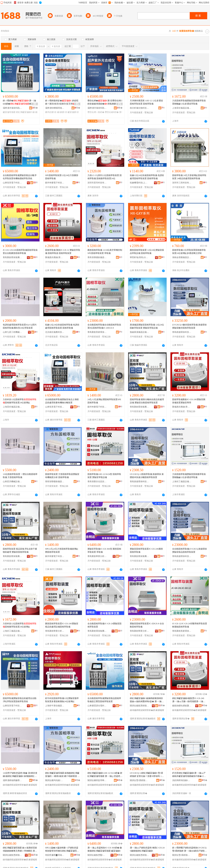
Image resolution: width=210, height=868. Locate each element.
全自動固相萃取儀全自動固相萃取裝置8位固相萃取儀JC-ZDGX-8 (104, 326)
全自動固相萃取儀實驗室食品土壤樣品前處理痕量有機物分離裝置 (62, 401)
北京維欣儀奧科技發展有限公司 (55, 332)
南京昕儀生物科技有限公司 (139, 108)
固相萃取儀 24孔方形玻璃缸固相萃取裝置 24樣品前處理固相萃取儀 (189, 177)
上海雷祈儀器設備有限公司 (182, 108)
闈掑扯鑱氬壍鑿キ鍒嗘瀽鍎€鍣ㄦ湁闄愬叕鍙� (97, 855)
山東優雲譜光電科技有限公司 (97, 706)
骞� (35, 108)
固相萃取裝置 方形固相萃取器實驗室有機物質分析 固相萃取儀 (62, 476)
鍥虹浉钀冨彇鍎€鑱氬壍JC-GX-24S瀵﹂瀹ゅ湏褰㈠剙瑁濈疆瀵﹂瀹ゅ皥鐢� (189, 700)
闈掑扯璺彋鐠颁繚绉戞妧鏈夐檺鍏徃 (139, 780)
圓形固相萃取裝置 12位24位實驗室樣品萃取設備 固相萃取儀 (147, 252)
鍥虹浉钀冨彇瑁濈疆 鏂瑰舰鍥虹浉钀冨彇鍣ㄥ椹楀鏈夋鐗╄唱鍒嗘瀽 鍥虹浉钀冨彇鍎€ (62, 775)
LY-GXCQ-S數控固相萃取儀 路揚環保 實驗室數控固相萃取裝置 (189, 326)
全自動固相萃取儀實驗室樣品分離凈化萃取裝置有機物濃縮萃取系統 (20, 177)
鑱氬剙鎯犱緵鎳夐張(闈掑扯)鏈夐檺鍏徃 (182, 706)
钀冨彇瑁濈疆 (9, 112)
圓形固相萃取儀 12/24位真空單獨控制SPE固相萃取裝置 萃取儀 (105, 252)
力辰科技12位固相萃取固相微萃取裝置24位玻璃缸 (20, 401)
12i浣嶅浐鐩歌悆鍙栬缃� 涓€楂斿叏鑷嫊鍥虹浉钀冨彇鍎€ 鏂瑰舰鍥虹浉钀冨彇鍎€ (20, 775)
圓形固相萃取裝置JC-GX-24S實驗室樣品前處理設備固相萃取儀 (62, 625)
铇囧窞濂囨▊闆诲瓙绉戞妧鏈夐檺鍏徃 (55, 855)
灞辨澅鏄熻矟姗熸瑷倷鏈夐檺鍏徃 (12, 780)
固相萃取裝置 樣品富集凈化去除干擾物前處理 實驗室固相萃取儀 (20, 550)
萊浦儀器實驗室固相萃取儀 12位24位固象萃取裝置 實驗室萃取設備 (147, 326)
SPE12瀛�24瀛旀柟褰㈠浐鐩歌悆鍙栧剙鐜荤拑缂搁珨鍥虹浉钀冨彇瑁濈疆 (62, 849)
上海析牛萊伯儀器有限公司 (55, 706)
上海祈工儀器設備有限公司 (182, 482)
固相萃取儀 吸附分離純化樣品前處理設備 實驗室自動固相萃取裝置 (147, 401)
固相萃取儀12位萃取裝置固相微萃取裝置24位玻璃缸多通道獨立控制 (189, 252)
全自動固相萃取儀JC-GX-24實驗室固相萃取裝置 (104, 625)
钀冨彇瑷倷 (73, 112)
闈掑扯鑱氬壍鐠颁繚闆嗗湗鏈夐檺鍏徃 (139, 706)
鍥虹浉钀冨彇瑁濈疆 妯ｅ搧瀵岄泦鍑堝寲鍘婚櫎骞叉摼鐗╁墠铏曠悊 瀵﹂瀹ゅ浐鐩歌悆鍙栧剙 (20, 849)
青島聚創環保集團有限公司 (12, 257)
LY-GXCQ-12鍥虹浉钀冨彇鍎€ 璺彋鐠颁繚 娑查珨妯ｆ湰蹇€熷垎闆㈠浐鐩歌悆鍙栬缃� (147, 775)
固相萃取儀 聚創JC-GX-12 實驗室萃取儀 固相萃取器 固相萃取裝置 (63, 252)
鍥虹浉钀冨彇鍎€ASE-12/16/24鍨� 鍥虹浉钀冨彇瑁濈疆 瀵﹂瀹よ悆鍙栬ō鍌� (105, 775)
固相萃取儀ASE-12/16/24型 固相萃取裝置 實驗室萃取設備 (104, 476)
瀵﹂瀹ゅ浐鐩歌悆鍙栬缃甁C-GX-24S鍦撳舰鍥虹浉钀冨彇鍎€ (147, 849)
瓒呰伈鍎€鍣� (112, 112)
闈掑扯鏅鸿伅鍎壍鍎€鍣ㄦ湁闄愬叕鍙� (55, 780)
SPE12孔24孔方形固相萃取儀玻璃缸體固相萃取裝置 (62, 550)
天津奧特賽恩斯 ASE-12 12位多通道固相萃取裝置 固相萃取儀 (146, 102)
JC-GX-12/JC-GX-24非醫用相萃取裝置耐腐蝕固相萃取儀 (190, 625)
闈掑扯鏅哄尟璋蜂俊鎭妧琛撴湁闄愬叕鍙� (97, 780)
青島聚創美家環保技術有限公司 (97, 332)
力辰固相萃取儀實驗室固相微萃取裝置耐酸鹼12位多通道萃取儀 (189, 102)
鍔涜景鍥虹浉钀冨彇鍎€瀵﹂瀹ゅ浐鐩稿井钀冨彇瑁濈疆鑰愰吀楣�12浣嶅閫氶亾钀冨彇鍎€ (189, 775)
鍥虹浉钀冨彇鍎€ (24, 112)
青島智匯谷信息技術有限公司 (97, 482)
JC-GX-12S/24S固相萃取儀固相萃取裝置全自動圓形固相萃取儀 (20, 252)
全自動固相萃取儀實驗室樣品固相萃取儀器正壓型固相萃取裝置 (104, 700)
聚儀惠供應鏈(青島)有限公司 (55, 257)
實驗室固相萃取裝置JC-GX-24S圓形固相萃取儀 (146, 550)
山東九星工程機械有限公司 (12, 332)
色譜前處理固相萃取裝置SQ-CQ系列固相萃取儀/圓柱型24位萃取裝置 (20, 326)
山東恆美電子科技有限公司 (12, 183)
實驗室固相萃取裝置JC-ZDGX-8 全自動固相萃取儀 (147, 625)
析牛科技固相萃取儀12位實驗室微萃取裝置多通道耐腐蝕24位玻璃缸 (62, 700)
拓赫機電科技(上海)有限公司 (139, 183)
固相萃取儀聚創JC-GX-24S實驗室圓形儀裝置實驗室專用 (189, 401)
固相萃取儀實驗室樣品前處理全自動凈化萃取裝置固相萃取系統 (20, 700)
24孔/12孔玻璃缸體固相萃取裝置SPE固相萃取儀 (104, 401)
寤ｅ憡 (77, 104)
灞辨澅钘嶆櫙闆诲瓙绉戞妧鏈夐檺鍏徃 (55, 108)
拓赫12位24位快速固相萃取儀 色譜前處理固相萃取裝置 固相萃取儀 (147, 177)
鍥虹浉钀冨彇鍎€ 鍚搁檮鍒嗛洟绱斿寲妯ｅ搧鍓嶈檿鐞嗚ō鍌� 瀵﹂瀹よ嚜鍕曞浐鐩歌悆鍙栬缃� (147, 700)
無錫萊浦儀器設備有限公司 (139, 332)
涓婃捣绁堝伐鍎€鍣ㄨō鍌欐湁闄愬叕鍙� (182, 780)
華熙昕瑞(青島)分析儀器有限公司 (139, 257)
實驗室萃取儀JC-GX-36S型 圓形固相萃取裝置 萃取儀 (104, 550)
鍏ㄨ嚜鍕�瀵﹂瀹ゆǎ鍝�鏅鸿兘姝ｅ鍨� (20, 102)
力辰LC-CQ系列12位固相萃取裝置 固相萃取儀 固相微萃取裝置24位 (105, 177)
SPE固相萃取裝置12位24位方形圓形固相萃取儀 (62, 177)
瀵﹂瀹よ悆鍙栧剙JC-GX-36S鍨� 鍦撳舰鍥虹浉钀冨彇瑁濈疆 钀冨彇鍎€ (105, 849)
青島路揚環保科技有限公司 (182, 332)
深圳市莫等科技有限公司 (97, 183)
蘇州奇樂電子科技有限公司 (55, 183)
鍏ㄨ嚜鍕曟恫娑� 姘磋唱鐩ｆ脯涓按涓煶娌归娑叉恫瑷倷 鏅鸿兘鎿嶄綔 (62, 102)
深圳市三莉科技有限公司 (182, 183)
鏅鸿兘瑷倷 (51, 112)
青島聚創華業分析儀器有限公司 (97, 556)
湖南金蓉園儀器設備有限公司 (182, 257)
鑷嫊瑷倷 (62, 112)
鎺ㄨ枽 (35, 104)
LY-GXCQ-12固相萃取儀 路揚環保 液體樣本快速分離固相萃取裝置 (147, 476)
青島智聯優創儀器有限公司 (97, 257)
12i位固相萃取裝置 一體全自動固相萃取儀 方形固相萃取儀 (20, 476)
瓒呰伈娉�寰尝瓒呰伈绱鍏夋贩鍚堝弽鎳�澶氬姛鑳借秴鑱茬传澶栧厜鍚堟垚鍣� (105, 102)
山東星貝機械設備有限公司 (12, 482)
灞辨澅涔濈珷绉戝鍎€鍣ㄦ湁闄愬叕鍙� (12, 108)
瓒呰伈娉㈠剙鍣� (96, 112)
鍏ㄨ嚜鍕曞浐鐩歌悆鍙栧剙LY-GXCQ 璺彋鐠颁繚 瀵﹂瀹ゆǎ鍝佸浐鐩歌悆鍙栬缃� (190, 849)
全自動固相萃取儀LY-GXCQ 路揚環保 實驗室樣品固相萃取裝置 (190, 550)
